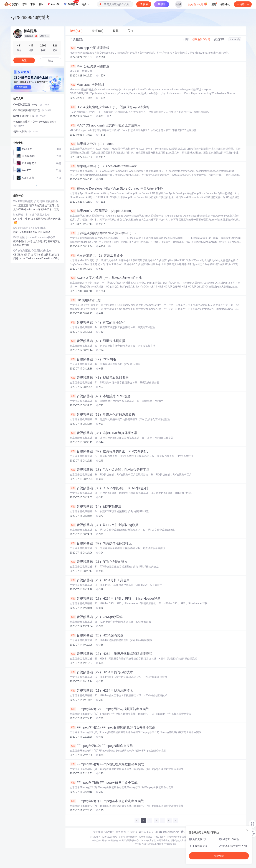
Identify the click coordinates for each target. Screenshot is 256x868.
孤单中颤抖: (20, 241)
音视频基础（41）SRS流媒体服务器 (99, 378)
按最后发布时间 (201, 39)
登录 (179, 4)
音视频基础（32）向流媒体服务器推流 (101, 543)
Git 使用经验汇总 (85, 300)
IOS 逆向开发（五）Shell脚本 (30, 228)
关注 (24, 60)
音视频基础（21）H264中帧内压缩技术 (101, 691)
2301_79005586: (23, 232)
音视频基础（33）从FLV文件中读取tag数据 (104, 525)
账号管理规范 (163, 840)
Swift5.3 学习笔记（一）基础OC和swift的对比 (106, 278)
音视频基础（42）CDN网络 (93, 359)
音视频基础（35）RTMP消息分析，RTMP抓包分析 (110, 488)
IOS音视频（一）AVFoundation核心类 (34, 237)
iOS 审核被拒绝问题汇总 (32, 110)
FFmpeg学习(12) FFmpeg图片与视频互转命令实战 (109, 709)
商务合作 (121, 832)
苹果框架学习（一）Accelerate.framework (103, 166)
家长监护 (96, 840)
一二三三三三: (21, 205)
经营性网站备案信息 (176, 837)
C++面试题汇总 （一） (31, 105)
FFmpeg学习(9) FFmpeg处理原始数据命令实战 (107, 764)
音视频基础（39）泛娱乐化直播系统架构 (102, 415)
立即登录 (219, 856)
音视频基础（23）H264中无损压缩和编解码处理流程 (111, 654)
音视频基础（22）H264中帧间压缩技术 (101, 672)
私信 (50, 61)
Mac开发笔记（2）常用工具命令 (96, 256)
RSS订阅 (235, 39)
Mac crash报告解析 (87, 85)
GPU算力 (71, 3)
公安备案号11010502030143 (103, 837)
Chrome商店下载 (148, 840)
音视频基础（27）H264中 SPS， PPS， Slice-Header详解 (115, 599)
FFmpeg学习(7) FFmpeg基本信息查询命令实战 (107, 801)
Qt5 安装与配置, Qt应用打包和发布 (32, 251)
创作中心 (225, 4)
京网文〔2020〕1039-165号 (152, 837)
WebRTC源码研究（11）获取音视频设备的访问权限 (37, 201)
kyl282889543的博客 (30, 17)
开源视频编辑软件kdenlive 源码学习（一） (104, 233)
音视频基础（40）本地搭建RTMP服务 (100, 396)
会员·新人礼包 (198, 4)
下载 (33, 4)
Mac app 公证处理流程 (89, 48)
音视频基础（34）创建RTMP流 (96, 507)
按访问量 (219, 39)
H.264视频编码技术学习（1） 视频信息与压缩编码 (109, 107)
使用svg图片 (26, 131)
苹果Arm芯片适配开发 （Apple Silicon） (102, 211)
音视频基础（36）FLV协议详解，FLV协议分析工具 (110, 470)
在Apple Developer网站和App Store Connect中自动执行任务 (116, 189)
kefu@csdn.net (171, 832)
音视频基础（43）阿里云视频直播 (97, 341)
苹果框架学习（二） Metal (92, 144)
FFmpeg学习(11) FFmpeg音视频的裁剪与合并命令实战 (113, 727)
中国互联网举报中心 (129, 840)
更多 (85, 4)
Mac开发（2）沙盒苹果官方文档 (31, 215)
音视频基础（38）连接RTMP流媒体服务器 (104, 433)
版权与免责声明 (178, 840)
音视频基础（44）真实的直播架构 (97, 323)
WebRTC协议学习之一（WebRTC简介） (35, 124)
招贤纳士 (109, 832)
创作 (243, 4)
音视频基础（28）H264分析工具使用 (100, 580)
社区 (41, 4)
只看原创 (76, 39)
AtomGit (54, 4)
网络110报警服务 (110, 840)
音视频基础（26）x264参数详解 (96, 617)
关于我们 (98, 832)
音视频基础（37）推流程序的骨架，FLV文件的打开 (110, 451)
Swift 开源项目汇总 (30, 116)
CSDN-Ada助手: (22, 255)
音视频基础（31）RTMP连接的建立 (99, 562)
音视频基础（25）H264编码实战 (97, 635)
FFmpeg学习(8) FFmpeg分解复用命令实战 (104, 783)
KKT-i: (17, 219)
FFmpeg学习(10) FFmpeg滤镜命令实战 (101, 746)
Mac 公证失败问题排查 (90, 66)
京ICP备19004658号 (128, 837)
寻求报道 (132, 832)
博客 (24, 4)
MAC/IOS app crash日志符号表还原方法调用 (105, 125)
